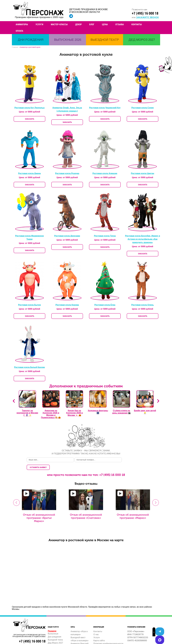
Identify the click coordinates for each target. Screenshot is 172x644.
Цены (105, 24)
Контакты (137, 24)
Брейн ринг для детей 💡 (145, 412)
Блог (92, 24)
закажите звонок (147, 17)
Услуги (39, 24)
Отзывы (120, 24)
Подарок (52, 624)
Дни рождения (55, 630)
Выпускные (53, 627)
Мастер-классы (59, 24)
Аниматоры (22, 24)
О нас (96, 627)
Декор (78, 24)
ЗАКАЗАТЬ (30, 119)
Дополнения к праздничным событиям (86, 386)
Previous (14, 401)
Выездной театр (55, 633)
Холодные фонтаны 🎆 (98, 412)
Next (158, 401)
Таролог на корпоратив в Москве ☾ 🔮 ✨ (27, 413)
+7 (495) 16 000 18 (145, 13)
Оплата (19, 31)
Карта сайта (99, 634)
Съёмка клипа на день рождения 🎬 (121, 412)
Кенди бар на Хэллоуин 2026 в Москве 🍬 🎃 (74, 413)
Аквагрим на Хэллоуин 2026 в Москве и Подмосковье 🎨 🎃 (51, 414)
